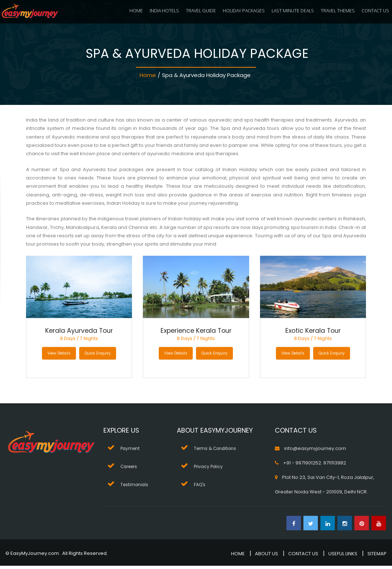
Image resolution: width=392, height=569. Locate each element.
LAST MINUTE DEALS (293, 11)
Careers (130, 470)
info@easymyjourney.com (315, 452)
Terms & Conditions (217, 452)
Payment (131, 452)
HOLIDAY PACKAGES (244, 11)
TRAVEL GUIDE (201, 11)
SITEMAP (377, 557)
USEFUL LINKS (343, 557)
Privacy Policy (210, 470)
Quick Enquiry (99, 357)
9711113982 (335, 466)
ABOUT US (267, 557)
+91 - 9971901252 (302, 466)
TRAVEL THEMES (338, 11)
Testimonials (135, 488)
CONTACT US (375, 11)
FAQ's (200, 488)
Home (148, 75)
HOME (136, 11)
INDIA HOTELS (164, 11)
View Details (58, 357)
